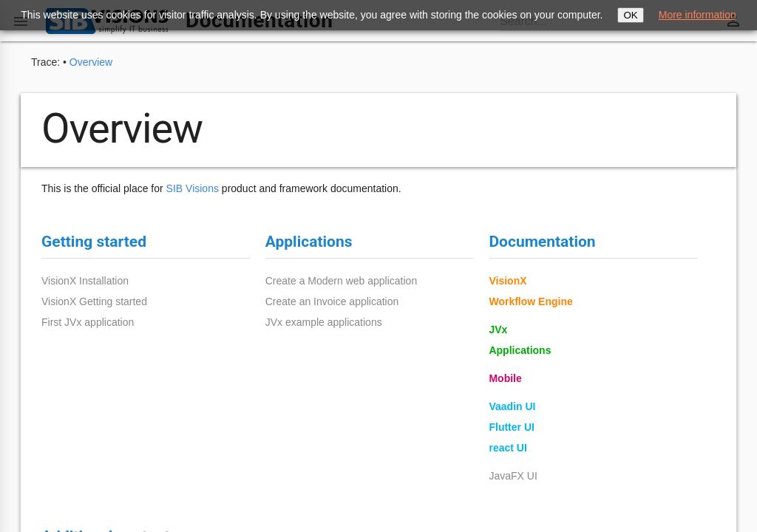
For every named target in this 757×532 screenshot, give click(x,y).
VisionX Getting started (94, 301)
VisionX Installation (85, 281)
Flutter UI (511, 427)
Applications (520, 350)
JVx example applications (324, 322)
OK (630, 15)
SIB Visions (193, 188)
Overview (91, 62)
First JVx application (88, 322)
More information (697, 15)
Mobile (505, 378)
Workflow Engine (530, 301)
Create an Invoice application (332, 301)
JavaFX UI (513, 476)
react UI (508, 448)
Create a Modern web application (341, 281)
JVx (498, 330)
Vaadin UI (512, 406)
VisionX (508, 281)
